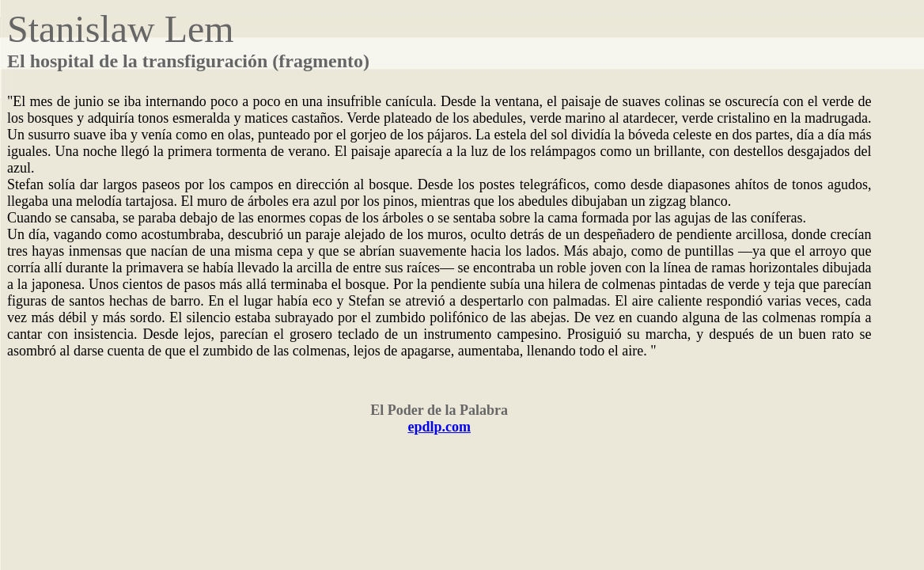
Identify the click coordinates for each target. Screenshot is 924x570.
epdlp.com (439, 427)
